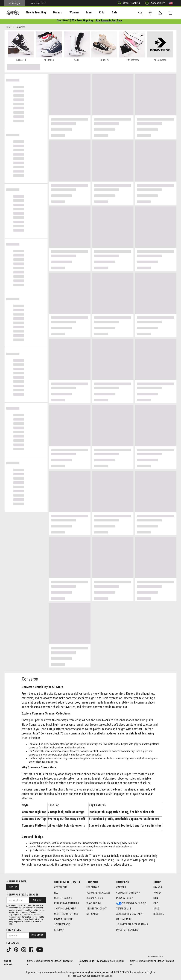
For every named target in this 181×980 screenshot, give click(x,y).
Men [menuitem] (80, 13)
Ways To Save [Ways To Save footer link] (94, 903)
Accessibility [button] (154, 3)
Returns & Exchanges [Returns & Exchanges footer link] (67, 903)
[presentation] (33, 12)
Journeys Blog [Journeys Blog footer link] (95, 898)
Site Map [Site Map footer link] (59, 930)
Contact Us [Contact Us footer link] (61, 888)
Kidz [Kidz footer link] (156, 903)
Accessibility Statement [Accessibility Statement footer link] (130, 914)
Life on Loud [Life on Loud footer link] (93, 888)
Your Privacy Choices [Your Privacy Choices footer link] (131, 903)
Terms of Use (31, 915)
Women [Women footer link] (157, 893)
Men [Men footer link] (156, 898)
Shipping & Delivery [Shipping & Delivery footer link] (65, 909)
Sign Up (13, 887)
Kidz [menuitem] (91, 13)
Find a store (14, 930)
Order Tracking (128, 3)
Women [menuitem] (67, 13)
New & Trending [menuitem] (33, 13)
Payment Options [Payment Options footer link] (64, 919)
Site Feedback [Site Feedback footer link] (62, 925)
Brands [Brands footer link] (158, 888)
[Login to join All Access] (75, 21)
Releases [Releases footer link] (159, 914)
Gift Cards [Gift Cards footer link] (92, 914)
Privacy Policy (15, 917)
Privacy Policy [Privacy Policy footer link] (125, 898)
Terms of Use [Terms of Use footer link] (124, 909)
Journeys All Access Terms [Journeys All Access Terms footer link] (132, 925)
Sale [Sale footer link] (156, 909)
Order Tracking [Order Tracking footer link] (63, 898)
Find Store (37, 935)
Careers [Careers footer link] (121, 888)
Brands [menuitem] (52, 13)
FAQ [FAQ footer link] (56, 893)
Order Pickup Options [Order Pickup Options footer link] (66, 914)
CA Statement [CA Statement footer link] (124, 919)
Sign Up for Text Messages (22, 895)
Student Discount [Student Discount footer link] (97, 909)
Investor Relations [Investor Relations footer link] (127, 930)
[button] (172, 3)
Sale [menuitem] (102, 13)
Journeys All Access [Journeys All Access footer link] (98, 893)
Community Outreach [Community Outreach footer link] (128, 893)
